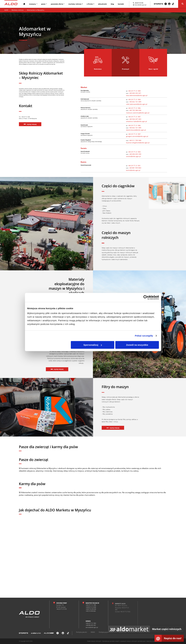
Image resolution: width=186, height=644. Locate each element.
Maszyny (32, 4)
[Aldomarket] (36, 634)
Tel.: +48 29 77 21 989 (27, 133)
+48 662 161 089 (136, 102)
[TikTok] (173, 4)
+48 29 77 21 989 (135, 91)
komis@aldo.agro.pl (133, 170)
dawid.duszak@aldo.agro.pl (136, 130)
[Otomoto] (158, 4)
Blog (111, 4)
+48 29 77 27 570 (139, 3)
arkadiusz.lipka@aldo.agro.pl (137, 121)
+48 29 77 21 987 (135, 117)
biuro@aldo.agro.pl (138, 5)
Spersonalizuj (93, 345)
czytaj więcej (32, 142)
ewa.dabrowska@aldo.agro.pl (137, 95)
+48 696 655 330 (136, 154)
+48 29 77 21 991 (135, 166)
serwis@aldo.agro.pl (133, 156)
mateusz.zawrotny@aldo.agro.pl (138, 113)
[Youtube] (169, 4)
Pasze (43, 4)
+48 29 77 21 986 (135, 108)
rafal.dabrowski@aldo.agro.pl (137, 104)
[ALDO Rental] (49, 634)
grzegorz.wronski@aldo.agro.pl (137, 136)
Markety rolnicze (74, 4)
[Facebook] (166, 4)
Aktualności (101, 4)
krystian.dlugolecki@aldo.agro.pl (138, 143)
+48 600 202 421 (136, 93)
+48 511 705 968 (136, 140)
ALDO (6, 10)
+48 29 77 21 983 (135, 152)
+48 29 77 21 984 (135, 99)
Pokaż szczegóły (144, 336)
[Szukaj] (182, 4)
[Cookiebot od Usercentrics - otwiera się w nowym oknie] (146, 297)
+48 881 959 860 (136, 168)
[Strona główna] (11, 4)
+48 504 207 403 (136, 119)
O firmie (89, 4)
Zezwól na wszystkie (137, 345)
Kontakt (119, 4)
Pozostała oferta (56, 4)
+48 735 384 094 (136, 110)
